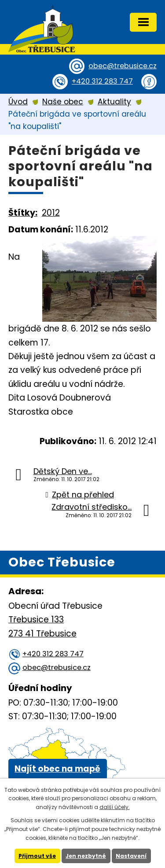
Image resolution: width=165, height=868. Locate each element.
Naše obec (63, 102)
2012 (51, 213)
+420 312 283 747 (102, 81)
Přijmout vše (37, 856)
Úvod (18, 102)
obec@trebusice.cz (123, 66)
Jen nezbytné (86, 856)
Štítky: (23, 213)
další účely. (115, 807)
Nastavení (131, 856)
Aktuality (114, 102)
